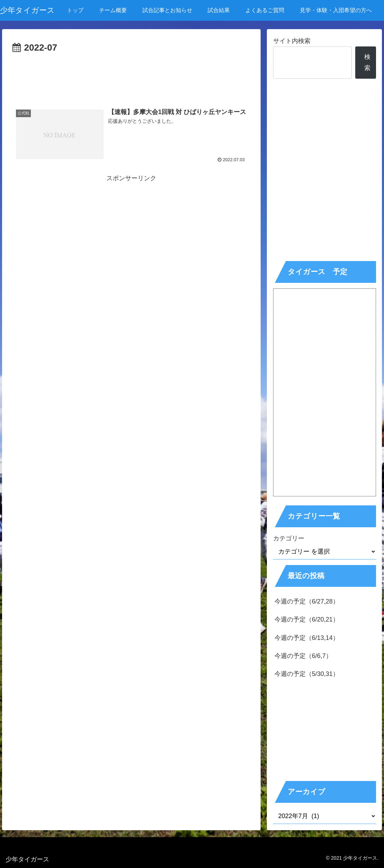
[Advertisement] (132, 77)
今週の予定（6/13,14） (307, 638)
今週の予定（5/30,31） (307, 674)
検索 (367, 62)
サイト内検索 (292, 41)
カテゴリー (289, 538)
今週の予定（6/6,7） (303, 656)
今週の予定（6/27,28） (307, 601)
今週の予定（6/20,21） (307, 619)
